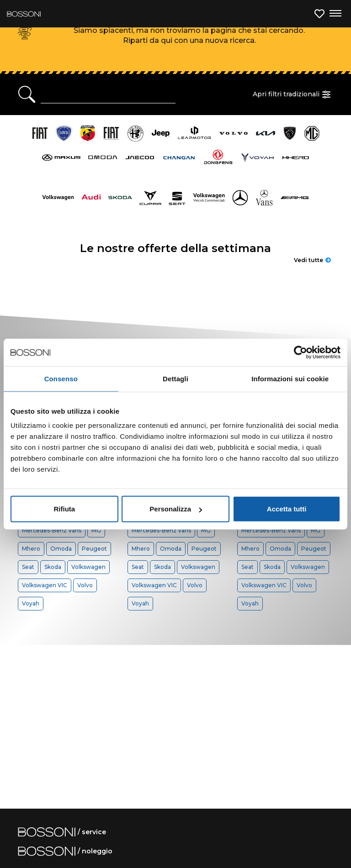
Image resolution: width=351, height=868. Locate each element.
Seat (28, 567)
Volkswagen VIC (45, 585)
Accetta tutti (287, 509)
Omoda (61, 549)
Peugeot (94, 549)
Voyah (31, 603)
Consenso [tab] (61, 378)
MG (96, 530)
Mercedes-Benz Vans (52, 530)
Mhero (31, 549)
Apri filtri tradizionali (293, 95)
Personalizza (176, 509)
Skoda (53, 567)
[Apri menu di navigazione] (335, 14)
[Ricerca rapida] (108, 95)
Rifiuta (64, 509)
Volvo (85, 585)
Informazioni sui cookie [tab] (290, 378)
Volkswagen (88, 567)
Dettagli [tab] (175, 378)
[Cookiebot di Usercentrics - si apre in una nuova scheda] (300, 352)
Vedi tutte (312, 260)
